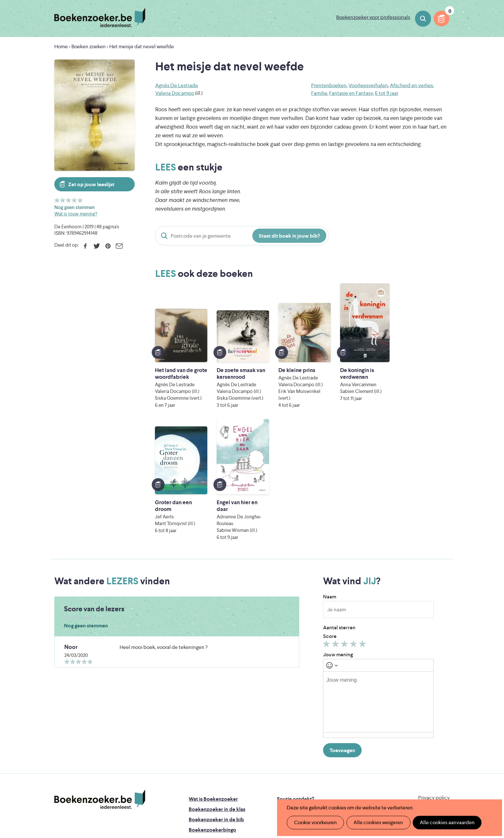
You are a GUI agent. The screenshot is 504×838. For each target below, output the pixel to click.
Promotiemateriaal (210, 728)
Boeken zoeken (423, 19)
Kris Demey (293, 785)
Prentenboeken (329, 85)
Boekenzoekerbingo (212, 718)
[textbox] (378, 590)
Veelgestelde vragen (212, 738)
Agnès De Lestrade (177, 85)
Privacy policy (434, 686)
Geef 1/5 (57, 200)
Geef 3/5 (69, 200)
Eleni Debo (237, 785)
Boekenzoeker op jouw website (314, 697)
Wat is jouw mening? (76, 214)
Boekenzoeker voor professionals (373, 17)
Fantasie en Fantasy (351, 93)
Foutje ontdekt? (296, 687)
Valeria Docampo (175, 93)
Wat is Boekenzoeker (213, 687)
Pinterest (108, 246)
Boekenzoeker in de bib (216, 708)
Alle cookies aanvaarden (445, 822)
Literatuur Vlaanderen (419, 758)
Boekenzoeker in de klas (217, 697)
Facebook (85, 246)
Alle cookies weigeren (377, 822)
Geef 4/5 (74, 200)
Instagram (444, 714)
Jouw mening (338, 543)
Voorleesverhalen (368, 85)
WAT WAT (247, 776)
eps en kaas (352, 785)
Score (330, 524)
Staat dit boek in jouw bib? (289, 236)
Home (61, 46)
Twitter (97, 246)
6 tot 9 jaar (387, 93)
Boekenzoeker (100, 18)
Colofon (287, 718)
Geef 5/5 (80, 200)
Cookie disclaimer (429, 693)
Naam (330, 485)
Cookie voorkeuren (315, 822)
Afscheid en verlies (411, 85)
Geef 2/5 (63, 200)
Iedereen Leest (282, 758)
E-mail (119, 246)
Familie (319, 93)
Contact (287, 728)
